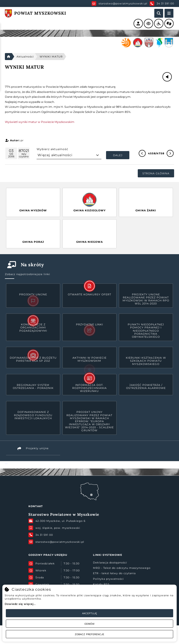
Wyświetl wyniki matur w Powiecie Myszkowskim (40, 122)
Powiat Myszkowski (6, 464)
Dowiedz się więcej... (20, 604)
